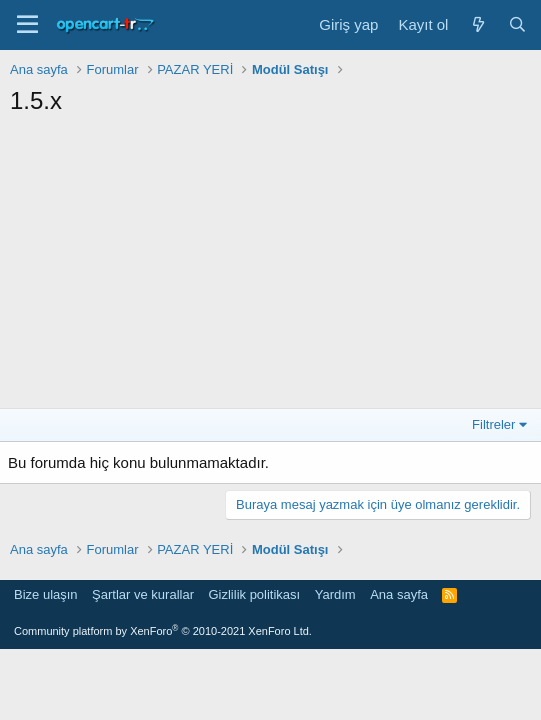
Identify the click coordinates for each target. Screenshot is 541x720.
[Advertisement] (270, 268)
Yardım (335, 594)
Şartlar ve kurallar (143, 594)
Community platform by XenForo (163, 631)
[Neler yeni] (477, 24)
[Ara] (517, 24)
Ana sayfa (399, 594)
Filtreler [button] (493, 424)
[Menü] (27, 25)
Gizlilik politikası (254, 594)
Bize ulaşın (46, 594)
